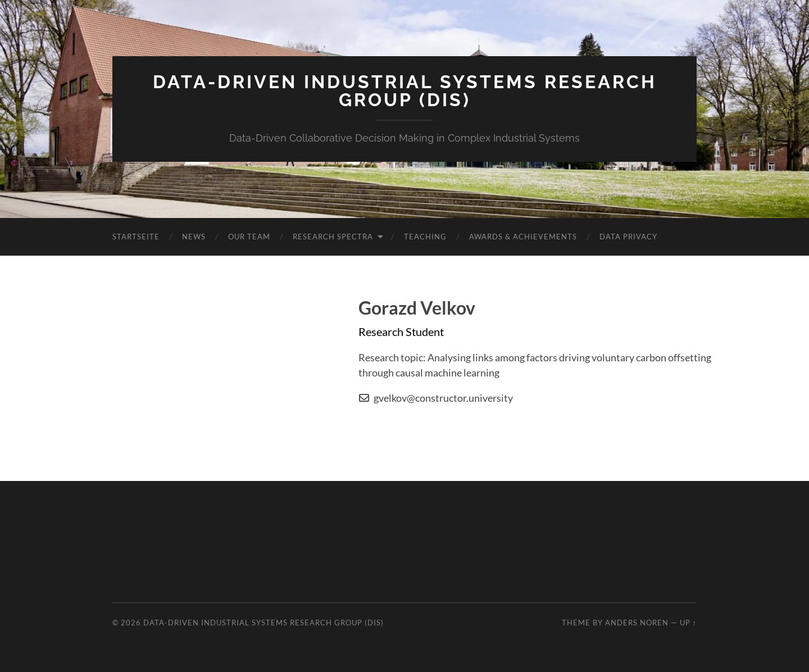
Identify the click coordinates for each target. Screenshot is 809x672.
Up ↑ (688, 623)
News (194, 237)
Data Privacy (628, 237)
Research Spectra (333, 237)
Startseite (136, 237)
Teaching (425, 237)
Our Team (249, 237)
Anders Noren (637, 623)
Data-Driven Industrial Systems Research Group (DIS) (405, 91)
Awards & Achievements (523, 237)
